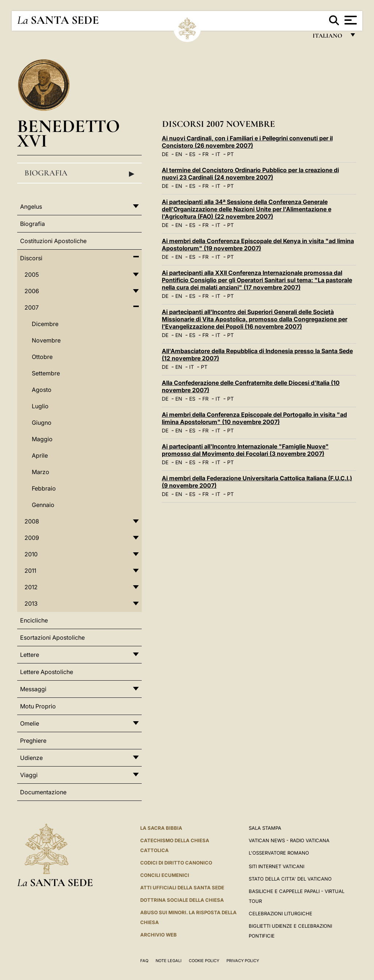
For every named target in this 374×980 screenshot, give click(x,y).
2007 (32, 307)
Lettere (30, 655)
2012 (31, 587)
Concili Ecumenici (165, 875)
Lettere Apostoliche (47, 672)
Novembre (46, 340)
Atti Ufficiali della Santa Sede (182, 888)
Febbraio (44, 488)
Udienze (31, 758)
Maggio (42, 439)
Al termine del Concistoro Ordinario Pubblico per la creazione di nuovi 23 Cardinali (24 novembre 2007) (250, 174)
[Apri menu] (350, 20)
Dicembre (45, 324)
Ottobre (42, 357)
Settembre (46, 373)
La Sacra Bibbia (161, 828)
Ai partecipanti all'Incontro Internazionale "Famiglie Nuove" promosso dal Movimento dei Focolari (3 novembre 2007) (245, 450)
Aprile (40, 455)
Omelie (30, 723)
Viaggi (29, 775)
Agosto (42, 390)
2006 (32, 291)
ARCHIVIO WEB (159, 935)
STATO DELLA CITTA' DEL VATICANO (290, 879)
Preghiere (33, 741)
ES (192, 154)
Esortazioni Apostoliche (52, 637)
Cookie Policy (204, 961)
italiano (329, 37)
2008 (32, 521)
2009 (32, 538)
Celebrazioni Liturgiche (280, 913)
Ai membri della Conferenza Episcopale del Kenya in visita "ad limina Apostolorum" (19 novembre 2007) (258, 245)
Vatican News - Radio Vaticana (289, 840)
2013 (31, 603)
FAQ (144, 961)
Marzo (41, 472)
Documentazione (43, 792)
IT (218, 154)
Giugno (42, 423)
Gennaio (43, 505)
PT (230, 154)
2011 (30, 571)
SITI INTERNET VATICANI (276, 866)
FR (205, 154)
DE (165, 154)
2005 (32, 275)
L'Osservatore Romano (279, 853)
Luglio (40, 406)
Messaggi (33, 689)
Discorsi (31, 258)
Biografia (79, 173)
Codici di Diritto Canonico (176, 863)
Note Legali (169, 961)
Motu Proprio (38, 706)
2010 (31, 554)
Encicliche (34, 620)
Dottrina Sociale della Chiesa (182, 900)
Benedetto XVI (68, 133)
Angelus (31, 207)
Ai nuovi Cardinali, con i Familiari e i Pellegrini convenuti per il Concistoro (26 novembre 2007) (247, 142)
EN (179, 154)
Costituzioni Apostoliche (53, 241)
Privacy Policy (243, 961)
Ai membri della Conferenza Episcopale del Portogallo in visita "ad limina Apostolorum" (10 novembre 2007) (254, 418)
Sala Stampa (265, 828)
